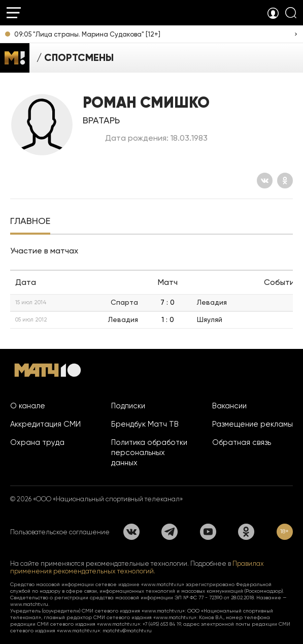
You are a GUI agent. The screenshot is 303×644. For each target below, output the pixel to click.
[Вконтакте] (265, 181)
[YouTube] (208, 532)
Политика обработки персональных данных (149, 453)
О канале (28, 406)
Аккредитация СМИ (45, 424)
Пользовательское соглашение (60, 532)
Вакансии (229, 406)
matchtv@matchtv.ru (127, 631)
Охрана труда (37, 442)
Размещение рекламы (252, 424)
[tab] (30, 222)
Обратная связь (242, 442)
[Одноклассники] (285, 181)
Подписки (128, 406)
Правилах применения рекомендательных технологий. (137, 567)
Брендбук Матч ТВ (145, 424)
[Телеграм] (170, 532)
